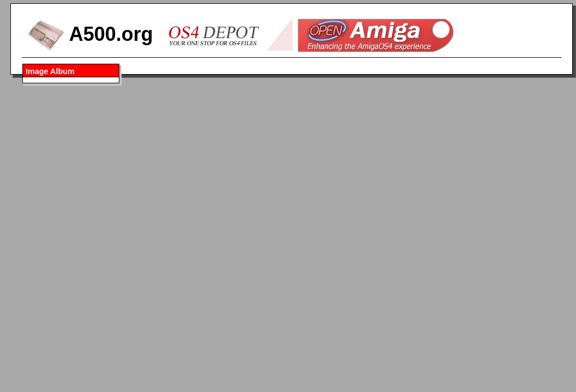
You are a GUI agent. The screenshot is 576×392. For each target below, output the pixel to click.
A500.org (90, 34)
